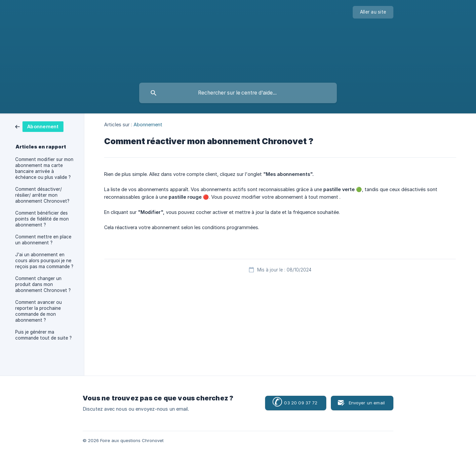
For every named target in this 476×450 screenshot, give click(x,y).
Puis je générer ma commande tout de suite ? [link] (43, 335)
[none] (373, 12)
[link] (39, 126)
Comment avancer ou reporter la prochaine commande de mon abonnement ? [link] (39, 311)
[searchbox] (238, 93)
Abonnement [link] (148, 124)
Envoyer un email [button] (367, 403)
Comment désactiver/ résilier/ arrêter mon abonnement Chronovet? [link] (42, 195)
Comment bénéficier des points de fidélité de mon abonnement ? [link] (42, 219)
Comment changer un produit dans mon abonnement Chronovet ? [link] (43, 284)
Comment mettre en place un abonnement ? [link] (43, 240)
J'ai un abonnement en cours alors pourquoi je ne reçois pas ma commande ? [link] (44, 261)
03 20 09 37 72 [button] (295, 403)
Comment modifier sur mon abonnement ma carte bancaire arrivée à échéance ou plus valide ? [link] (44, 168)
